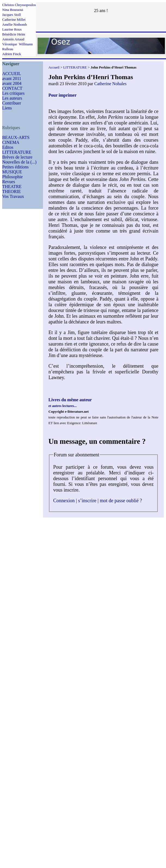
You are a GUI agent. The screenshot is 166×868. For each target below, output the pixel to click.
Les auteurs (12, 98)
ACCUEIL (12, 74)
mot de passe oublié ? (121, 501)
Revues (9, 182)
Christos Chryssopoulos (19, 5)
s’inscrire (87, 501)
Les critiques (13, 93)
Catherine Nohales (110, 84)
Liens (7, 108)
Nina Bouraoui (13, 10)
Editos (8, 147)
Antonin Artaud (13, 39)
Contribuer (12, 103)
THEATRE (12, 187)
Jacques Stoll (11, 15)
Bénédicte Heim (14, 34)
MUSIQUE (12, 172)
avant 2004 (12, 83)
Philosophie (13, 177)
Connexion (64, 501)
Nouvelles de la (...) (19, 162)
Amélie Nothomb (15, 24)
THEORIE (11, 191)
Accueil (54, 67)
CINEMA (11, 142)
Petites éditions (15, 167)
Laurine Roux (12, 29)
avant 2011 (12, 78)
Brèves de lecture (17, 157)
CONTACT (12, 88)
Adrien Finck (12, 54)
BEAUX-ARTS (16, 137)
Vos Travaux (13, 196)
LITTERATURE (17, 152)
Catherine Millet (14, 20)
